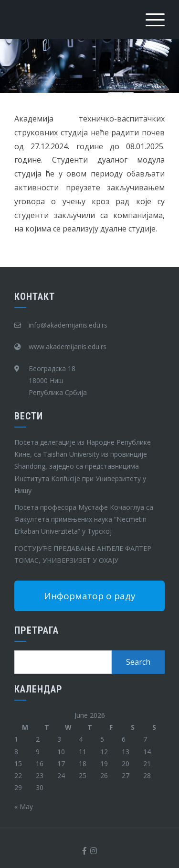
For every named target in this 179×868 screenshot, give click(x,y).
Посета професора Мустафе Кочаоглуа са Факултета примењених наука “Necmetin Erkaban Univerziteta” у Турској (84, 519)
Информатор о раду (90, 596)
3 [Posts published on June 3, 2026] (59, 739)
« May (24, 807)
